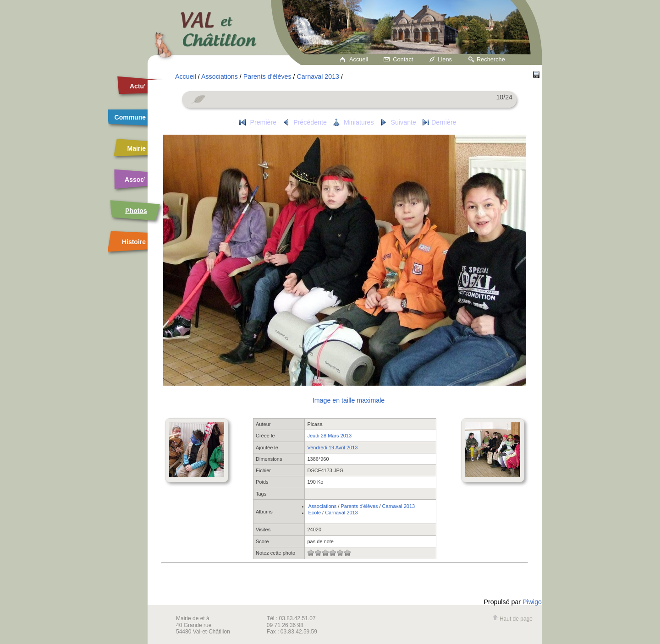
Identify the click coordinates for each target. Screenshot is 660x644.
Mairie (137, 148)
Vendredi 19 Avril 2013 (332, 448)
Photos (136, 211)
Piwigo (532, 602)
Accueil (359, 59)
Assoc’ (135, 180)
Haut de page (512, 619)
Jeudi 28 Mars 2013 (329, 436)
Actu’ (138, 86)
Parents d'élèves (267, 76)
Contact (403, 59)
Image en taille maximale (349, 400)
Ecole (314, 513)
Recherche (491, 59)
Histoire (134, 242)
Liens (445, 59)
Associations (220, 76)
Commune (130, 117)
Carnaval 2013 (318, 76)
